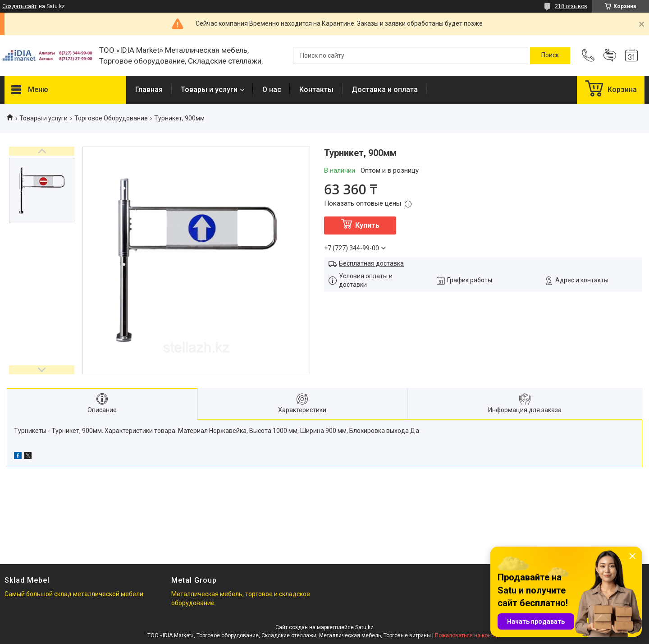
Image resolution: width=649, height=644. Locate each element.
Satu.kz (364, 627)
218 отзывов (571, 6)
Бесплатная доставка (371, 263)
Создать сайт (19, 6)
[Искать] (550, 55)
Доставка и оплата (385, 90)
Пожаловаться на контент (468, 635)
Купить (367, 225)
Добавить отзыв (610, 55)
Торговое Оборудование (111, 118)
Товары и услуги (209, 90)
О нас (272, 90)
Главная (149, 90)
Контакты (316, 90)
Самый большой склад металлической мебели (74, 594)
